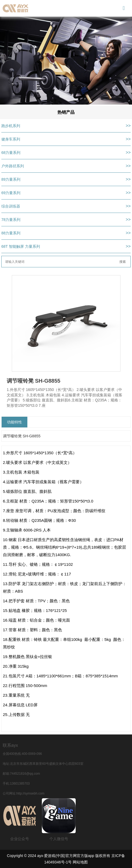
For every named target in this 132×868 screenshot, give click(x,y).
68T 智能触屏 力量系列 (21, 246)
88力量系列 (11, 233)
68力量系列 (11, 153)
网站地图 (80, 862)
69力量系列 (11, 193)
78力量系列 (11, 220)
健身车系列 (11, 139)
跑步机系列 (11, 126)
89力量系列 (11, 179)
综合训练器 (11, 206)
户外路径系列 (13, 166)
